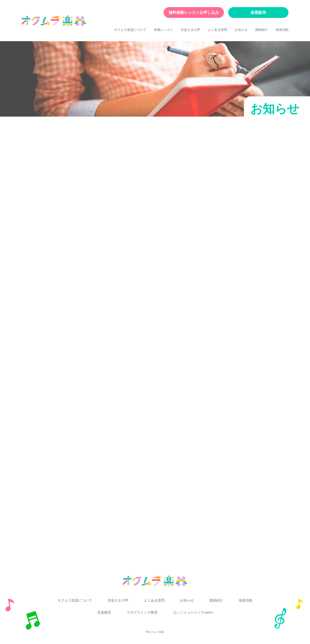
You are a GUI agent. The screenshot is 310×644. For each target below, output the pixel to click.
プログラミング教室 (142, 612)
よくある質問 (217, 30)
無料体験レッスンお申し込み (194, 13)
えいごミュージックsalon (193, 612)
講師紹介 (262, 30)
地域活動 (282, 30)
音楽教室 (104, 612)
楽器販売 (258, 13)
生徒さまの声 (191, 30)
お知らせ (241, 30)
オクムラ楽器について (130, 30)
